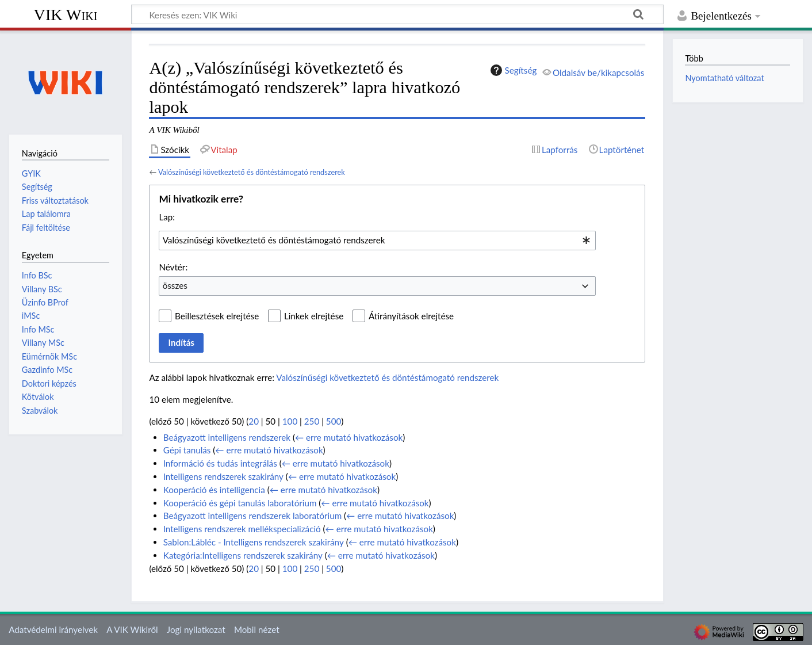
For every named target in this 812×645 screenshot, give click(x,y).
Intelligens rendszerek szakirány (223, 476)
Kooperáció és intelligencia (214, 490)
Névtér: (173, 267)
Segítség (512, 70)
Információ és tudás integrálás (220, 463)
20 (254, 421)
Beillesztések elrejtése (217, 316)
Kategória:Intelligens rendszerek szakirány (243, 555)
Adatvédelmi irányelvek (53, 629)
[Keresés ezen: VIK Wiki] (397, 14)
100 (290, 421)
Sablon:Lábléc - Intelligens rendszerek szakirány (254, 542)
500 (334, 421)
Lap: (167, 217)
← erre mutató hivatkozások (349, 437)
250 (312, 421)
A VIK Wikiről (132, 629)
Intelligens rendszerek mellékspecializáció (242, 529)
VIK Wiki (66, 15)
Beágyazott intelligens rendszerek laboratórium (252, 516)
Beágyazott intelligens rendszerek (227, 437)
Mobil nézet (257, 629)
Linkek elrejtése (314, 316)
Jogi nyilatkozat (196, 629)
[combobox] (377, 241)
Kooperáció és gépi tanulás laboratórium (240, 503)
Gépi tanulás (187, 450)
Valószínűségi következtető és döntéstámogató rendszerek (252, 172)
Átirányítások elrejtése (411, 316)
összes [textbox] (175, 285)
